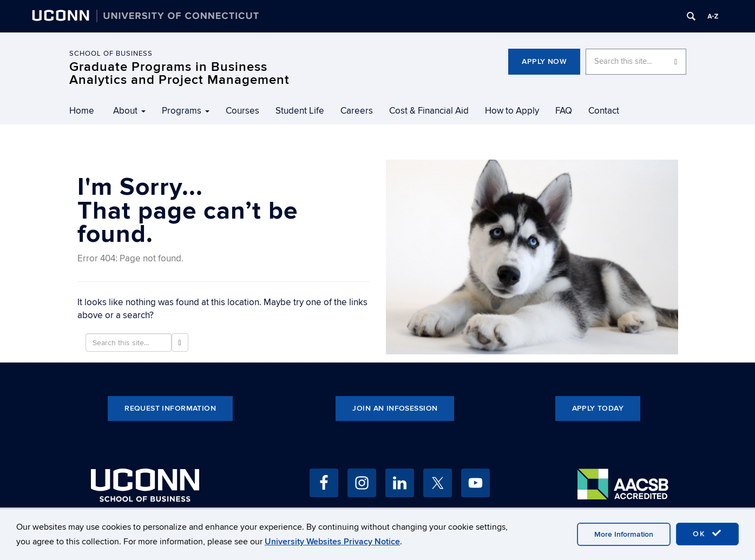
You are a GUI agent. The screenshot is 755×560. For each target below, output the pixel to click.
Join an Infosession (395, 408)
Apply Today (598, 408)
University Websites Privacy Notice (332, 542)
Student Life (300, 111)
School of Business (111, 54)
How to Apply (512, 111)
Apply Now (544, 61)
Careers (357, 111)
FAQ (564, 111)
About (129, 111)
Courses (242, 111)
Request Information (170, 408)
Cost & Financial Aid (429, 111)
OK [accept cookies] (707, 533)
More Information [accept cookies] (624, 534)
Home (82, 111)
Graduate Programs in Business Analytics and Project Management (179, 73)
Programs (186, 111)
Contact (604, 111)
